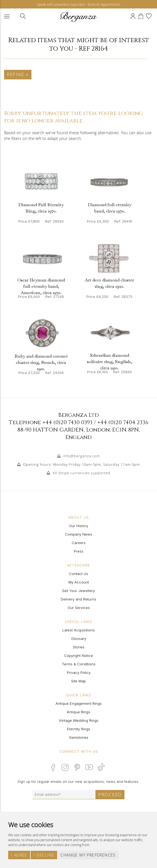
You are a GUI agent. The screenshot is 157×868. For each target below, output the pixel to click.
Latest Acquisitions (78, 630)
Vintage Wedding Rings (79, 720)
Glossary (79, 639)
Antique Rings (78, 712)
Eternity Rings (79, 729)
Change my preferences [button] (88, 855)
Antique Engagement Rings (79, 703)
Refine (18, 74)
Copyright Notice (78, 656)
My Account (79, 582)
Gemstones (79, 737)
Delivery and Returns (78, 599)
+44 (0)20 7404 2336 (123, 422)
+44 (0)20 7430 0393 (67, 422)
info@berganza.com (81, 456)
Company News (78, 534)
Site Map (78, 681)
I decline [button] (44, 855)
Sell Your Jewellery (78, 591)
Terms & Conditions (79, 664)
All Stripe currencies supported (81, 473)
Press (79, 551)
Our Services (79, 608)
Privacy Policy (79, 672)
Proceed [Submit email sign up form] (110, 794)
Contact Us (78, 574)
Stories (79, 647)
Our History (78, 526)
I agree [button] (19, 855)
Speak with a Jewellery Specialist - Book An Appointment (79, 4)
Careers (79, 543)
